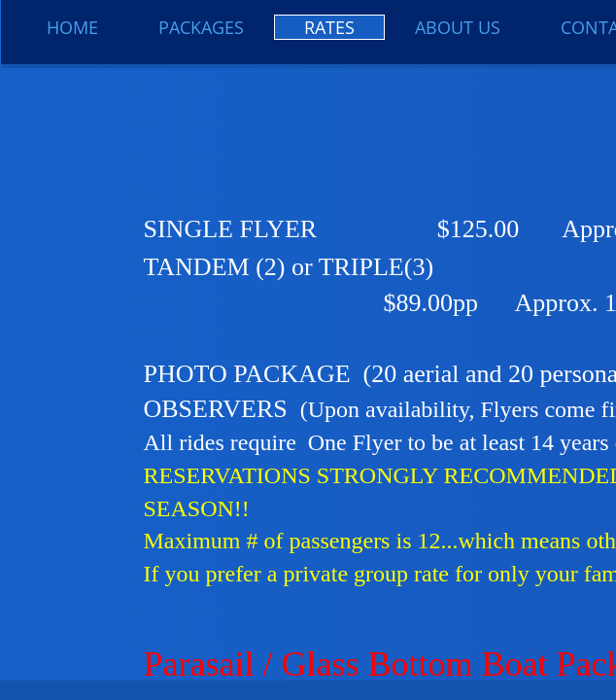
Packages (201, 27)
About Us (458, 27)
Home (72, 27)
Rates (329, 27)
